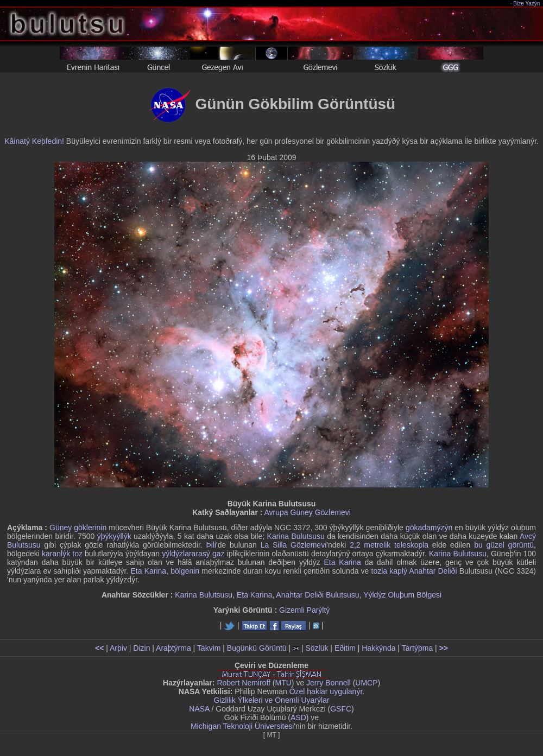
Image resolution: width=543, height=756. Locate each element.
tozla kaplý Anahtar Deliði (414, 571)
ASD (298, 717)
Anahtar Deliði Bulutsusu (317, 595)
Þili (211, 545)
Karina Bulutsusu (296, 536)
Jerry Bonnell (329, 683)
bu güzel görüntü (504, 545)
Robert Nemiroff (244, 683)
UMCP (366, 683)
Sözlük (317, 648)
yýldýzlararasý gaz (193, 554)
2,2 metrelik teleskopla (389, 545)
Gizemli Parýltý (304, 610)
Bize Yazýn (527, 4)
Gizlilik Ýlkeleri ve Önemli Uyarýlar (271, 700)
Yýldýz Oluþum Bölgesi (402, 595)
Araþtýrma (173, 648)
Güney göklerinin (78, 528)
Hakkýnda (378, 648)
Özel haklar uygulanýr (326, 691)
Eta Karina (343, 562)
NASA (199, 709)
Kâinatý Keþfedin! (34, 141)
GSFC (341, 709)
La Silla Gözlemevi (294, 545)
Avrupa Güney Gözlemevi (308, 512)
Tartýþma (418, 648)
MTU (283, 683)
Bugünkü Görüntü (257, 648)
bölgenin (185, 571)
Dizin (141, 648)
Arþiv (118, 648)
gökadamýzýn (429, 528)
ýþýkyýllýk (114, 536)
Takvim (209, 648)
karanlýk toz (62, 554)
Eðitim (345, 648)
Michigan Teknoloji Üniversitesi (242, 726)
